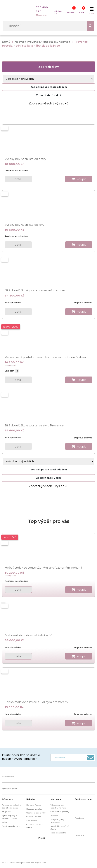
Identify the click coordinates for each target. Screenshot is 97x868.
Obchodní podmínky (36, 813)
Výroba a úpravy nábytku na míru (58, 806)
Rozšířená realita (58, 833)
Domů (6, 42)
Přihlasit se (58, 12)
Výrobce (54, 816)
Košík (82, 12)
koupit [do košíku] (81, 179)
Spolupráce (32, 821)
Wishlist (71, 12)
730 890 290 (42, 9)
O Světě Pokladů (34, 817)
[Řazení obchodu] (48, 79)
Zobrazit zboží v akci (48, 95)
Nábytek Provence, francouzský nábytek (42, 42)
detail (18, 179)
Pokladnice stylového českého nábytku (12, 806)
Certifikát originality (60, 812)
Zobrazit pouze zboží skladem (49, 87)
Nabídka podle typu (11, 826)
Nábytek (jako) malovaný (57, 821)
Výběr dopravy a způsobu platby (9, 817)
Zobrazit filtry (49, 67)
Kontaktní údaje (34, 805)
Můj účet (6, 812)
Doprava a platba (34, 809)
